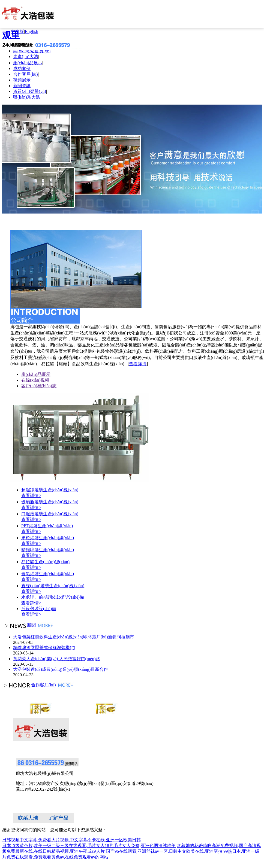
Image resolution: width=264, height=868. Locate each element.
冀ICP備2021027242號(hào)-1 (43, 789)
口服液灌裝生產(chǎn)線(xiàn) (50, 514)
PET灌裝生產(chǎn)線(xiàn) (47, 526)
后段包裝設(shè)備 (39, 609)
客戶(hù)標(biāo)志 (39, 386)
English (31, 31)
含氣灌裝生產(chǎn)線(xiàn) (48, 574)
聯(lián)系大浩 (27, 97)
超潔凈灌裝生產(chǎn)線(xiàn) (50, 490)
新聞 (19, 625)
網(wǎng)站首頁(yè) (32, 51)
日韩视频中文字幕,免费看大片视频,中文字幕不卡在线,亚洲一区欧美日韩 (71, 840)
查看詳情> (31, 496)
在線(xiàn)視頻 (35, 380)
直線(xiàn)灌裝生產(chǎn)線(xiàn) (53, 586)
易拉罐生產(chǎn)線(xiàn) (45, 562)
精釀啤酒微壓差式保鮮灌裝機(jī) (44, 648)
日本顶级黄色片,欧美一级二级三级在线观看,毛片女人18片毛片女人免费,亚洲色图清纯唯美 (89, 846)
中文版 (17, 31)
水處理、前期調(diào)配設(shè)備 (53, 597)
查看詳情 (138, 364)
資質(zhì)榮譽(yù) (30, 91)
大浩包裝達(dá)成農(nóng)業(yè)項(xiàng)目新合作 (61, 669)
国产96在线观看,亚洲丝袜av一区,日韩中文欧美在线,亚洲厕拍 (164, 851)
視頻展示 (22, 80)
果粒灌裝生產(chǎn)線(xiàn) (48, 538)
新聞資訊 (22, 86)
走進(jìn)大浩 (26, 57)
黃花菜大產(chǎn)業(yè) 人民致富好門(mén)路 (57, 659)
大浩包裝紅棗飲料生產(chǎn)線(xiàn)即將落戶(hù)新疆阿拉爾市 (74, 637)
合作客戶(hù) (25, 74)
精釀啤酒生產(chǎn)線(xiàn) (48, 550)
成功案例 (22, 68)
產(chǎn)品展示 (28, 63)
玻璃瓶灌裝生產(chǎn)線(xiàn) (50, 502)
